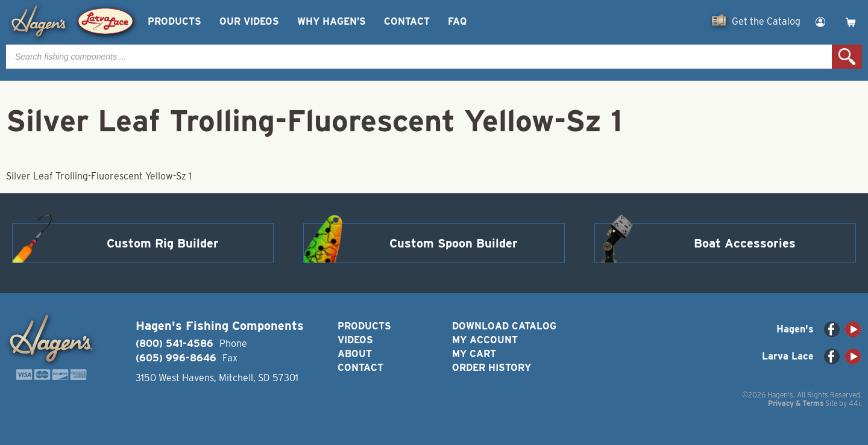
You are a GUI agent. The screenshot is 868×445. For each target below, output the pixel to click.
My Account (485, 340)
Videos (355, 340)
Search (847, 57)
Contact (407, 21)
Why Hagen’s (332, 21)
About (355, 354)
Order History (492, 368)
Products (175, 21)
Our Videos (249, 21)
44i (854, 403)
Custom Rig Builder (163, 243)
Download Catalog (504, 326)
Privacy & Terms (796, 403)
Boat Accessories (745, 243)
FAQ (457, 21)
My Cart (474, 354)
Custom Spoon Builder (454, 243)
